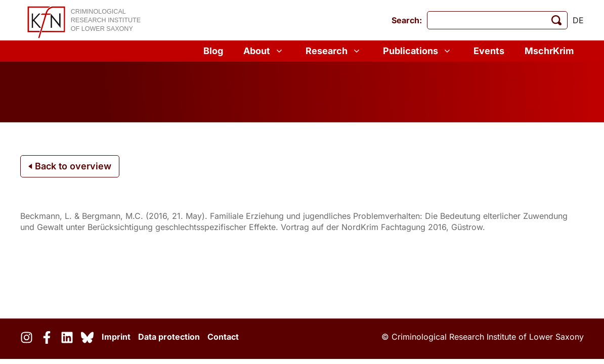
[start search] (556, 20)
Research (334, 51)
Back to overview (70, 166)
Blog (213, 51)
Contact (223, 337)
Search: (407, 20)
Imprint (116, 337)
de (578, 20)
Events (489, 51)
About (264, 51)
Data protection (169, 337)
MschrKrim (549, 51)
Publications (418, 51)
